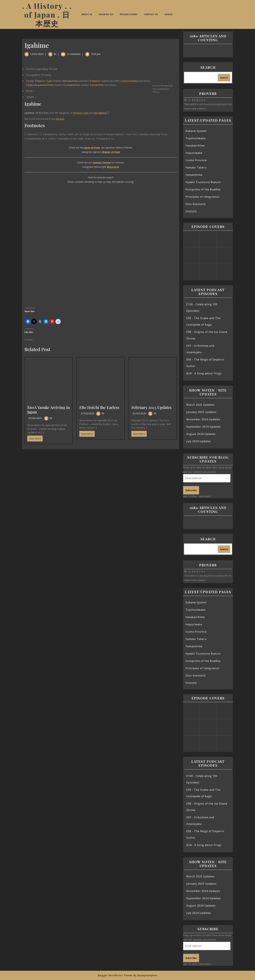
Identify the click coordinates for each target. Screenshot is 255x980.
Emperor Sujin (44, 81)
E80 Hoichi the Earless (99, 407)
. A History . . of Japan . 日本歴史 (47, 14)
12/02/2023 (37, 54)
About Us (87, 14)
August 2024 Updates (201, 434)
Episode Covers (129, 14)
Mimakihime (70, 81)
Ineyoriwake (194, 153)
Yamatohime (194, 175)
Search (168, 14)
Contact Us (151, 14)
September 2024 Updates (204, 427)
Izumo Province (196, 160)
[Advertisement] (101, 473)
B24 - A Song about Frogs (204, 373)
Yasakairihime (195, 146)
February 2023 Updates (151, 407)
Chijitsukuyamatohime (40, 85)
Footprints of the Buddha (203, 189)
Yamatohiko (97, 85)
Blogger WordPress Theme (115, 975)
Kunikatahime (72, 85)
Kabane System (196, 131)
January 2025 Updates (201, 412)
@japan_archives (111, 152)
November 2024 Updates (203, 419)
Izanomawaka (130, 81)
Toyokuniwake (196, 138)
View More (34, 438)
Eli (55, 54)
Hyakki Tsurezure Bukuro (203, 182)
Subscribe (191, 490)
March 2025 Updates (200, 405)
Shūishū (191, 211)
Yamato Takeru (196, 168)
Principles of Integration (202, 197)
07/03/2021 (35, 418)
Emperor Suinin (99, 81)
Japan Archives (92, 148)
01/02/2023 (140, 413)
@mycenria (113, 167)
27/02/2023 (87, 413)
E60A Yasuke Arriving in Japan (49, 410)
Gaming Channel (102, 162)
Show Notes (106, 14)
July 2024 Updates (199, 441)
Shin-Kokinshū (196, 204)
